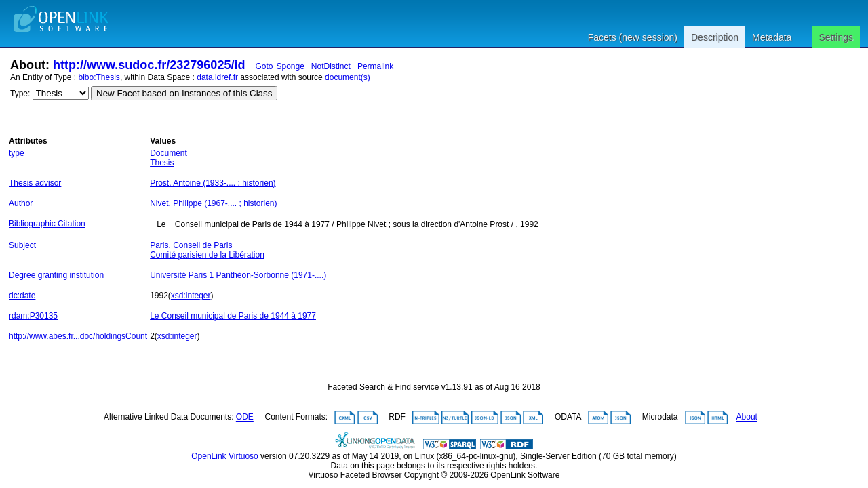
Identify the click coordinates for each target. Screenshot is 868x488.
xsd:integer (191, 296)
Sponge (290, 66)
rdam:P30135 (33, 316)
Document (169, 153)
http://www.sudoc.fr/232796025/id (149, 65)
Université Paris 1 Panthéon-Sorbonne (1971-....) (238, 275)
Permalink (375, 66)
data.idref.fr (217, 77)
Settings (836, 37)
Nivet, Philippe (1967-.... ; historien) (213, 203)
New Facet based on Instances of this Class (184, 93)
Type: (20, 94)
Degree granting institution (56, 275)
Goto (264, 66)
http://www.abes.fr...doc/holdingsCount (78, 336)
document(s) (348, 77)
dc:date (22, 296)
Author (21, 203)
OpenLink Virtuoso (225, 456)
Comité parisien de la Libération (207, 255)
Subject (22, 245)
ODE (245, 418)
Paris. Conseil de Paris (191, 245)
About (747, 418)
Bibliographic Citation (47, 224)
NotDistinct (331, 66)
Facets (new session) (633, 37)
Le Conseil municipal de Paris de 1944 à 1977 (233, 316)
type (17, 153)
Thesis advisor (35, 183)
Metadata (772, 37)
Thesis (162, 163)
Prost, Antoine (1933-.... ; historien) (213, 183)
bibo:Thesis (99, 77)
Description (715, 37)
